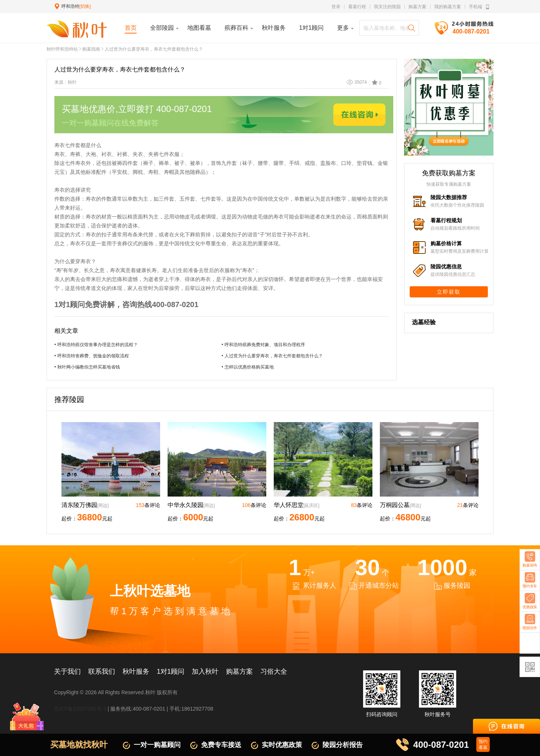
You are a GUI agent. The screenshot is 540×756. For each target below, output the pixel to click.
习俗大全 (274, 672)
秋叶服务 (136, 672)
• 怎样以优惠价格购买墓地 (248, 367)
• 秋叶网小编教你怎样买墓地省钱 (87, 367)
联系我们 (102, 672)
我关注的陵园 (387, 7)
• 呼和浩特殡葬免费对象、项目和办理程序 (263, 345)
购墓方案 (417, 7)
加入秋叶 (205, 672)
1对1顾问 (171, 672)
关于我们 (67, 672)
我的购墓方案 (448, 7)
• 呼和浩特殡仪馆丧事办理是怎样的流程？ (96, 345)
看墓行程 (357, 7)
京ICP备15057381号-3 (80, 709)
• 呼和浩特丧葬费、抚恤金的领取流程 (92, 356)
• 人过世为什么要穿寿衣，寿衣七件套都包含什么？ (272, 356)
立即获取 (449, 292)
